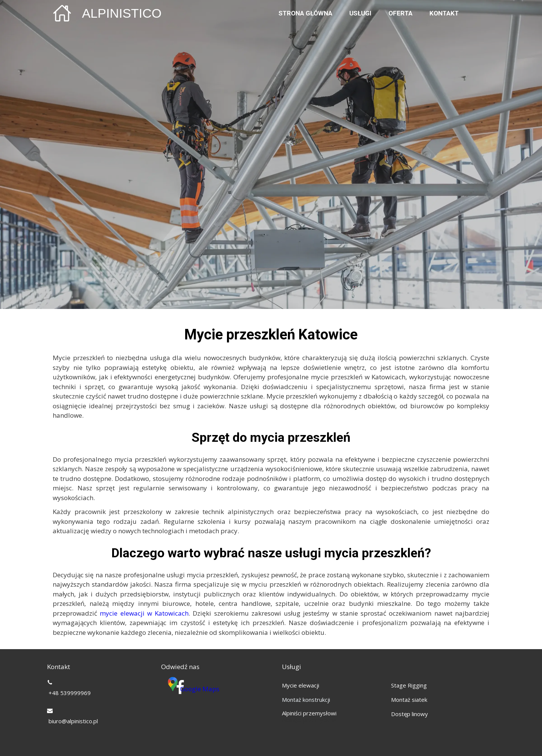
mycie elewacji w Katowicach (144, 613)
